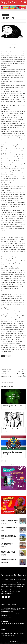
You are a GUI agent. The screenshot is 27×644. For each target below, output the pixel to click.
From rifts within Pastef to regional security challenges (12, 615)
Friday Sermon (5, 612)
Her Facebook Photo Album (12, 429)
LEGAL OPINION (5, 617)
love (6, 356)
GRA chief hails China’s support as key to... (8, 544)
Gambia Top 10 (5, 631)
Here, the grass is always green (13, 406)
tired (9, 356)
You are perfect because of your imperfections (21, 375)
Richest (3, 629)
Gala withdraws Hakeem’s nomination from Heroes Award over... (9, 561)
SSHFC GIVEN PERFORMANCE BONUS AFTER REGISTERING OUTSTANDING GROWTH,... (10, 520)
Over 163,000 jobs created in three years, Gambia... (10, 528)
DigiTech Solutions (15, 641)
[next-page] (5, 461)
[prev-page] (2, 461)
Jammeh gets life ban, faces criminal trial (12, 633)
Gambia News (4, 627)
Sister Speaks (5, 606)
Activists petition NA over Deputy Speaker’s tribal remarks (9, 553)
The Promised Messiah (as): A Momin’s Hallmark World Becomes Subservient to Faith (13, 609)
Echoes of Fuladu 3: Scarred (9, 604)
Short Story (5, 15)
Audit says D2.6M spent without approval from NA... (9, 536)
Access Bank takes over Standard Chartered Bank (13, 624)
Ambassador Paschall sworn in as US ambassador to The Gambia (7, 376)
